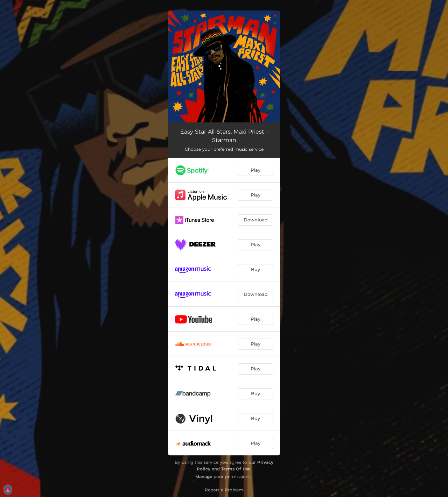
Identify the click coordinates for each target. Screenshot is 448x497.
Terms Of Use (236, 469)
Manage (204, 477)
